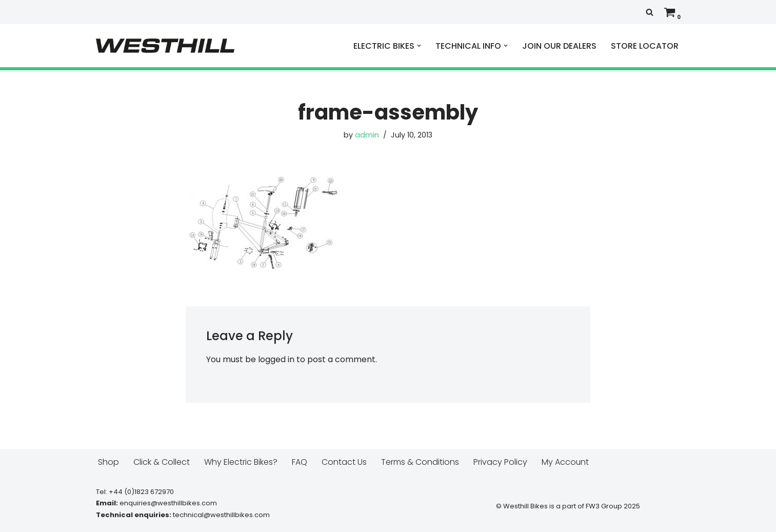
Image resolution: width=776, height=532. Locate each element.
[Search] (650, 12)
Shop (108, 462)
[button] (419, 46)
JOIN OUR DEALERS (559, 46)
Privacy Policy (500, 462)
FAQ (300, 462)
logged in (276, 359)
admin (367, 135)
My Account (565, 462)
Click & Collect (162, 462)
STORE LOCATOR (645, 46)
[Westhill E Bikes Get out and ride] (165, 46)
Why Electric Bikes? (241, 462)
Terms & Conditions (420, 462)
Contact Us (344, 462)
